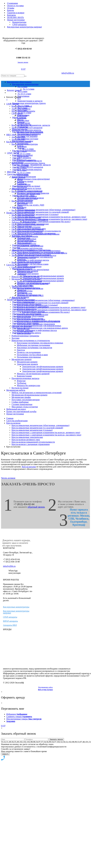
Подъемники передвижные (29, 357)
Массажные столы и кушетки (25, 407)
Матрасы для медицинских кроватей (33, 374)
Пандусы (21, 350)
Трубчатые (22, 383)
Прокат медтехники (15, 414)
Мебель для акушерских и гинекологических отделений (36, 393)
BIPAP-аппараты (10, 621)
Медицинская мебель (16, 390)
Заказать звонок (23, 62)
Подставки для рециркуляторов (26, 400)
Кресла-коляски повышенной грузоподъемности (33, 442)
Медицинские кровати (22, 359)
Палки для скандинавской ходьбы (21, 411)
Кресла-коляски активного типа (26, 440)
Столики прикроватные (22, 404)
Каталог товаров (14, 90)
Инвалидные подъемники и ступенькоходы (31, 340)
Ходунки (15, 338)
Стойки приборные (20, 402)
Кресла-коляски (13, 423)
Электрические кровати (27, 364)
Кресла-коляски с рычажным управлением (31, 444)
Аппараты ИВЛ (10, 625)
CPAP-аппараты (10, 617)
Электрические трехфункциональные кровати (43, 371)
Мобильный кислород (16, 409)
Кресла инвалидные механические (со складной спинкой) (37, 428)
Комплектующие (24, 376)
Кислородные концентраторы (16, 607)
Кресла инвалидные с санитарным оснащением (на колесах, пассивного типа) (46, 435)
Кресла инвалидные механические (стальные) (32, 430)
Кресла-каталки (29, 467)
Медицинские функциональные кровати (29, 395)
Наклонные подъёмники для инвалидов (34, 348)
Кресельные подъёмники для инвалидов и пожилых (40, 343)
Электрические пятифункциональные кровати (43, 369)
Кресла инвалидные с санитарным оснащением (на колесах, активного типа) (46, 432)
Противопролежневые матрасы (25, 378)
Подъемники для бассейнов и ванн (32, 355)
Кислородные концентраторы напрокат (16, 612)
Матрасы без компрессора (28, 385)
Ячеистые (21, 381)
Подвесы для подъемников (29, 352)
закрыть (5, 754)
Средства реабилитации (17, 421)
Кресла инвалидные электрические (27, 437)
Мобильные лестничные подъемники (33, 345)
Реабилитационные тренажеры (25, 336)
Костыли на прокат (20, 388)
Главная (10, 418)
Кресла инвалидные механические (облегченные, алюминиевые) (41, 425)
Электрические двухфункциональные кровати (43, 367)
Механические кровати (27, 362)
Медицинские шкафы (21, 397)
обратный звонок (36, 507)
